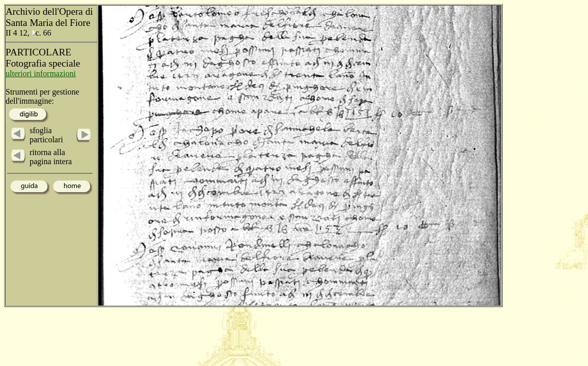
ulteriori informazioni (41, 73)
